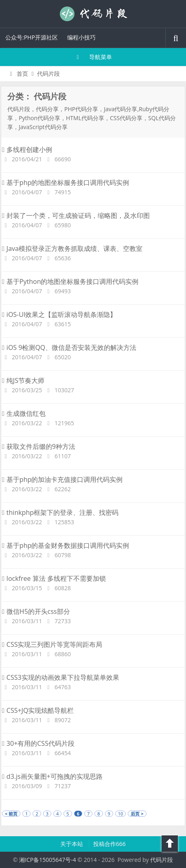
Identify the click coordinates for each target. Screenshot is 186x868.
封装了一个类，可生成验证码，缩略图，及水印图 (76, 215)
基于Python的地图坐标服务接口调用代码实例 (70, 281)
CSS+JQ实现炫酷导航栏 (38, 710)
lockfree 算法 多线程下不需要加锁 (54, 578)
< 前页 (11, 814)
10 (121, 814)
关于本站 (72, 844)
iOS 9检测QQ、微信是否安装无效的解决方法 (69, 347)
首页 (18, 74)
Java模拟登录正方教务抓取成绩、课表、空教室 (72, 248)
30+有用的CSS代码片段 (38, 743)
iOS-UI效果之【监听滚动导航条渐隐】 (59, 314)
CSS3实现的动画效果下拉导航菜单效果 (61, 677)
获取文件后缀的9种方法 (39, 446)
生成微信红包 (24, 413)
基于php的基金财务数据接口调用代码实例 (66, 545)
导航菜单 (93, 57)
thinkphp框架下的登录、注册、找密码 (60, 512)
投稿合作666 (109, 844)
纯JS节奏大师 (23, 380)
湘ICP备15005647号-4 (48, 860)
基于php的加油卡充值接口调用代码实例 (62, 479)
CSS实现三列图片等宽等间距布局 (52, 644)
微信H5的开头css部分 (36, 611)
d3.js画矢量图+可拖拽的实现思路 (52, 776)
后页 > (137, 814)
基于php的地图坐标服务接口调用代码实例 (66, 182)
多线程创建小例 (27, 149)
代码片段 (93, 14)
